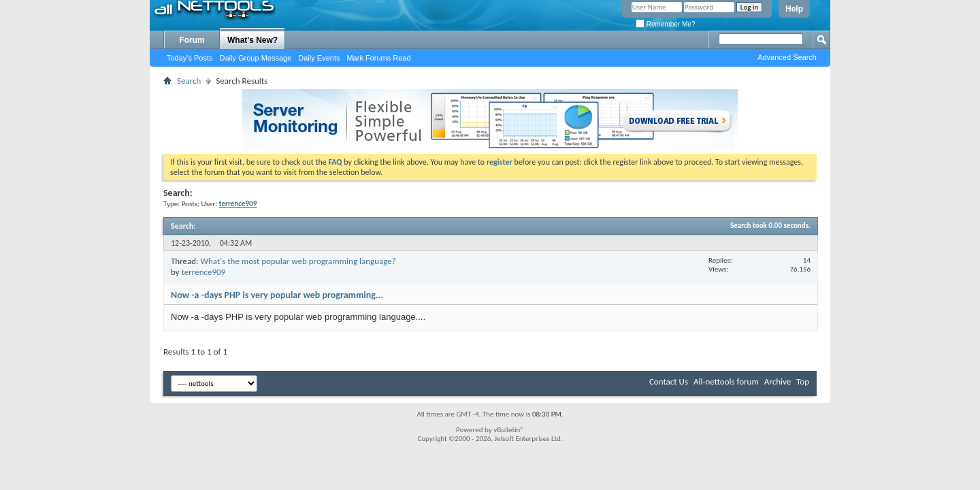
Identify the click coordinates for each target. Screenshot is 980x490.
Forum (192, 40)
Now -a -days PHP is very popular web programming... (277, 295)
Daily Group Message (256, 58)
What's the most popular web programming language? (298, 261)
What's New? (252, 40)
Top (803, 381)
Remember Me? (665, 24)
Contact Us (669, 381)
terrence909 (204, 272)
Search (189, 81)
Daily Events (319, 58)
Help (794, 9)
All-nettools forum (726, 381)
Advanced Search (787, 57)
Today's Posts (190, 58)
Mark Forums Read (378, 58)
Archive (778, 381)
